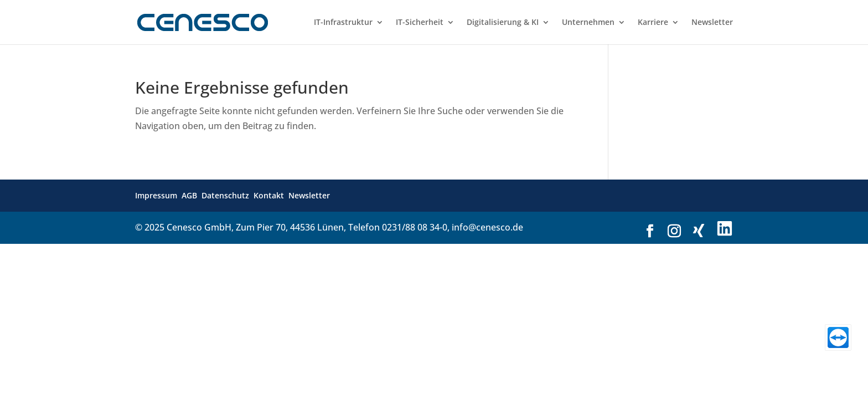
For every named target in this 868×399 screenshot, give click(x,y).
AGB (189, 195)
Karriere (653, 23)
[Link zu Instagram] (674, 231)
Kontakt (269, 195)
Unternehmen (588, 23)
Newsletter (712, 23)
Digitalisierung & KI (503, 23)
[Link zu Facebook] (650, 231)
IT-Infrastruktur (343, 23)
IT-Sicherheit (420, 23)
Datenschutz (225, 195)
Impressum (156, 195)
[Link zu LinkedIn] (725, 229)
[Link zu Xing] (699, 231)
